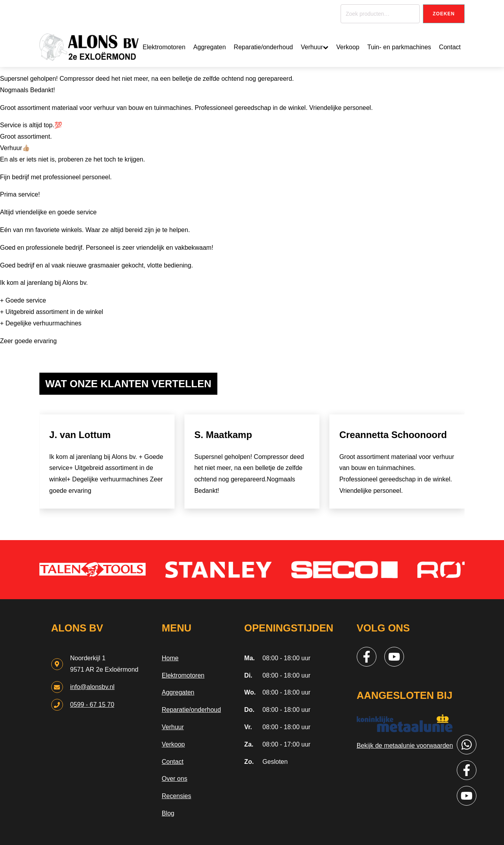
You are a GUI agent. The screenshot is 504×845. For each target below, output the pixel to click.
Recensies (177, 796)
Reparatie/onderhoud (263, 47)
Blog (168, 813)
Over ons (175, 779)
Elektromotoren (164, 47)
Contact (450, 47)
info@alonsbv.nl (92, 687)
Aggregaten (210, 47)
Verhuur (315, 47)
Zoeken (444, 14)
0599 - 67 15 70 (92, 705)
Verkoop (348, 47)
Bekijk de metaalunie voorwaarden (405, 746)
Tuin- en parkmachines (399, 47)
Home (170, 658)
